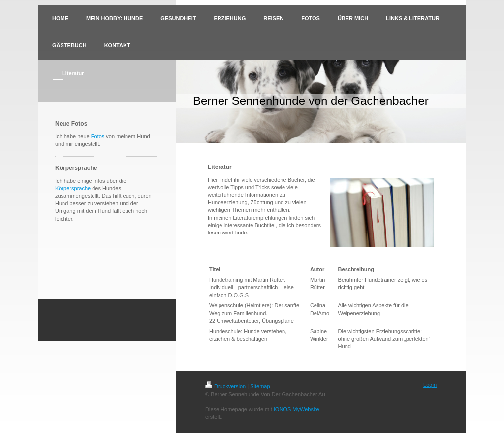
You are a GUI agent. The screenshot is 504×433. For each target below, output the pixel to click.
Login (430, 385)
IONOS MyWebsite (297, 409)
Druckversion (225, 386)
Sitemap (260, 386)
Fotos (98, 136)
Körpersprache (73, 188)
